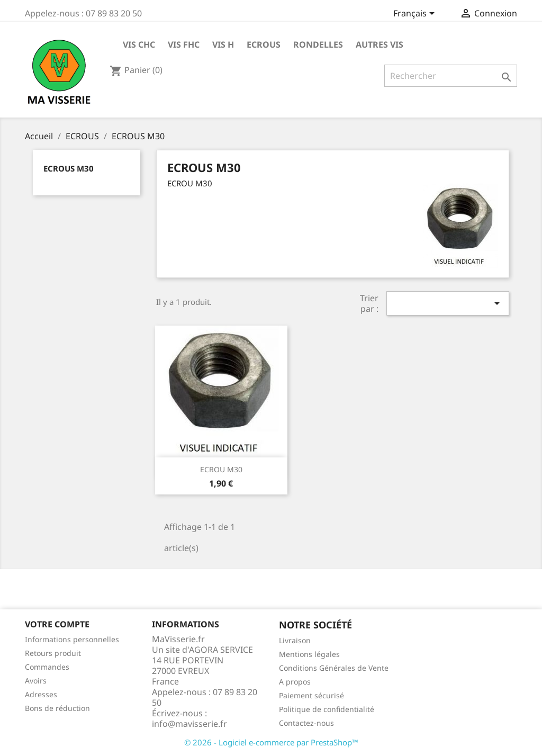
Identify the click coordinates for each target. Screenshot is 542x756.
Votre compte (57, 624)
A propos (295, 682)
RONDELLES (318, 44)
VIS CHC (139, 44)
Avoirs (36, 681)
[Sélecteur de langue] (416, 14)
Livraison (295, 640)
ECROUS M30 (69, 168)
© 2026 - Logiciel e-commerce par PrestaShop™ (271, 742)
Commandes (47, 667)
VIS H (223, 44)
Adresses (41, 694)
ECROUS (264, 44)
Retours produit (53, 653)
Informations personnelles (72, 639)
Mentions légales (309, 654)
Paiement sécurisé (311, 695)
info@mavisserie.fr (189, 724)
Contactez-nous (306, 723)
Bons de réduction (57, 708)
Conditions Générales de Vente (334, 668)
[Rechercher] (451, 76)
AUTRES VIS (380, 44)
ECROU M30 (221, 469)
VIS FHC (184, 44)
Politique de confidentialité (327, 709)
